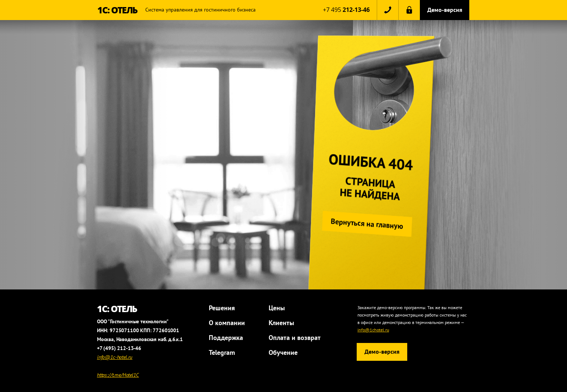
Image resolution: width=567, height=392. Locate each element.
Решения (222, 308)
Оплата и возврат (295, 338)
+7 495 (346, 10)
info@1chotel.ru (373, 330)
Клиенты (281, 323)
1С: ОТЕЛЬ (117, 10)
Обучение (283, 352)
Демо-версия (445, 10)
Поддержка (226, 338)
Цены (277, 308)
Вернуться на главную (366, 223)
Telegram (222, 352)
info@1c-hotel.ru (115, 357)
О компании (227, 323)
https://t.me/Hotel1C (118, 375)
